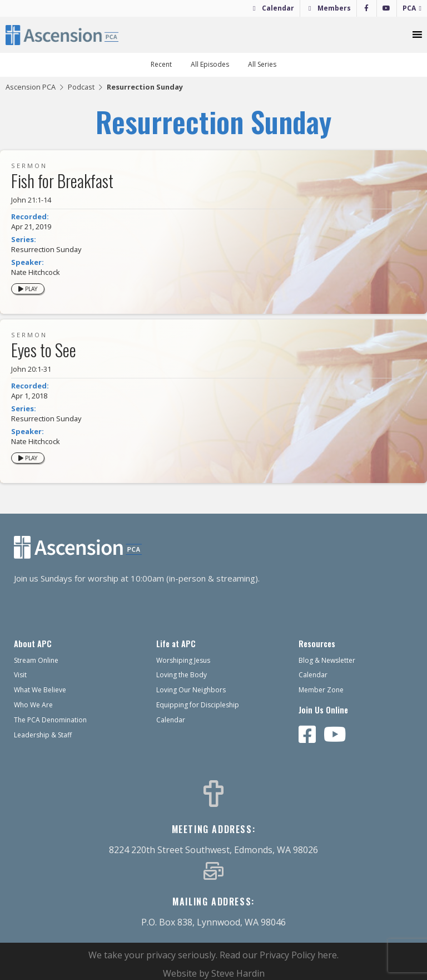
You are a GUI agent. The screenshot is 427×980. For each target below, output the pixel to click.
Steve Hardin (238, 973)
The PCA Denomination (50, 720)
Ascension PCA (31, 87)
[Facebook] (367, 8)
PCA (409, 8)
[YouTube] (387, 8)
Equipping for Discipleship (198, 705)
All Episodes (210, 64)
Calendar (278, 8)
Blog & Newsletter (327, 660)
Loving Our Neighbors (191, 690)
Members (334, 8)
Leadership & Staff (43, 735)
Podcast (81, 87)
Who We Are (33, 705)
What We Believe (40, 690)
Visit (20, 675)
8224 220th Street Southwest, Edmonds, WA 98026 (213, 850)
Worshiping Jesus (183, 660)
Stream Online (36, 660)
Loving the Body (182, 675)
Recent (161, 64)
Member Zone (321, 690)
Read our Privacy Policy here (278, 955)
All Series (262, 64)
